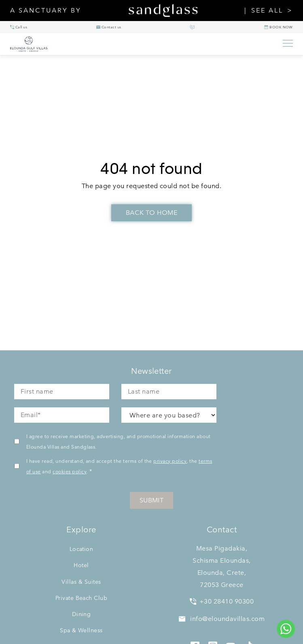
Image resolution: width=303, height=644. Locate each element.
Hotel (81, 565)
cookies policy (70, 471)
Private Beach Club (82, 598)
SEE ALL (267, 11)
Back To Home (152, 213)
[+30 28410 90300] (19, 27)
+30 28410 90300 (222, 601)
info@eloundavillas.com (222, 619)
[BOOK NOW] (279, 27)
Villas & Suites (81, 582)
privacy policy (170, 461)
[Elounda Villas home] (142, 44)
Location (82, 549)
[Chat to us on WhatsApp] (286, 629)
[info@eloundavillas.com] (109, 27)
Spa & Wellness (81, 630)
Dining (82, 614)
